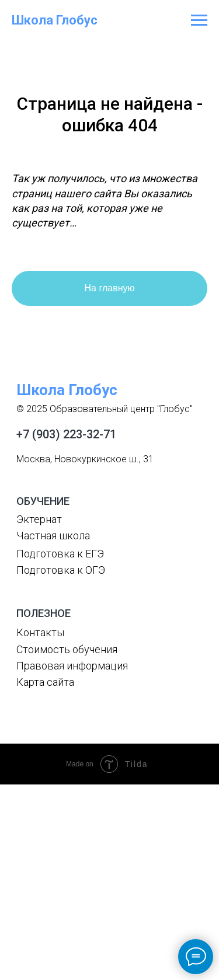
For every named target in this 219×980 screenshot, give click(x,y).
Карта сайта (45, 682)
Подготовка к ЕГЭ (60, 554)
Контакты (40, 632)
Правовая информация (72, 666)
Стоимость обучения (67, 649)
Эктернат (39, 519)
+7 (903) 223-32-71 (66, 434)
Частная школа (53, 536)
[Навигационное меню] (199, 20)
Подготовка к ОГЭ (61, 570)
